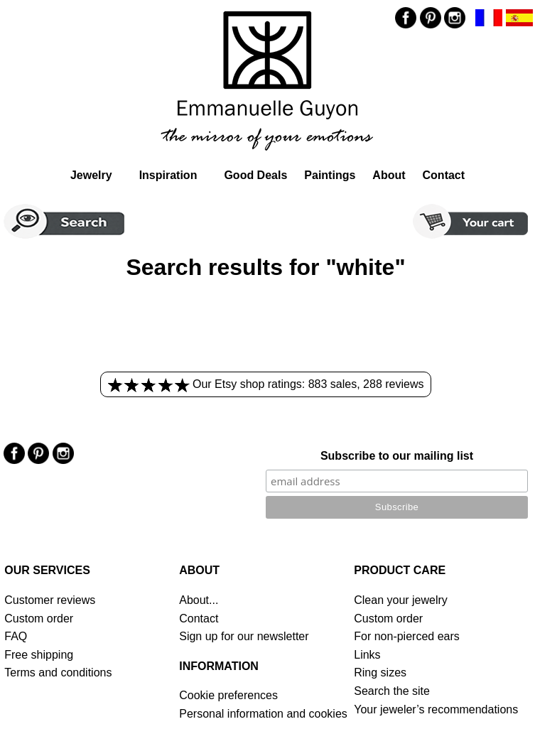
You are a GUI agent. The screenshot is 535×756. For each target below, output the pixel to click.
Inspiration (168, 175)
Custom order (39, 619)
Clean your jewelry (401, 600)
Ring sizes (380, 673)
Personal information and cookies (263, 714)
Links (367, 655)
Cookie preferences (228, 695)
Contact (444, 175)
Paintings (330, 175)
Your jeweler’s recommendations (436, 709)
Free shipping (39, 655)
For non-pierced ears (407, 636)
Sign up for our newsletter (244, 636)
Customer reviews (50, 600)
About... (199, 600)
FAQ (16, 636)
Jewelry (91, 175)
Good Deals (255, 175)
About (389, 175)
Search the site (392, 691)
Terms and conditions (58, 673)
